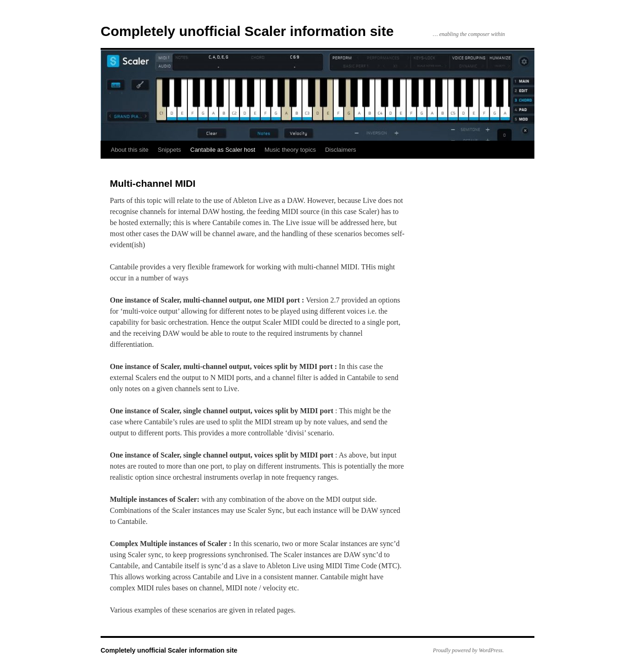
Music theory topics (290, 150)
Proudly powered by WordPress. (468, 650)
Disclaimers (340, 150)
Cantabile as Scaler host (223, 150)
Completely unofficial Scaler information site (247, 31)
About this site (130, 150)
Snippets (170, 150)
